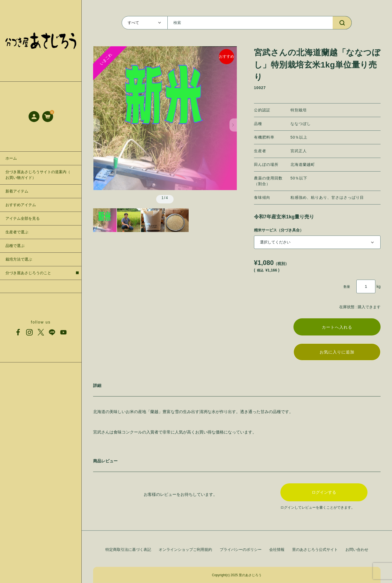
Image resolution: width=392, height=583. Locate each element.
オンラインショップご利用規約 (185, 550)
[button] (97, 125)
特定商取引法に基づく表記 (128, 550)
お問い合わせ (357, 550)
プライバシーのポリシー (241, 550)
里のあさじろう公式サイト (315, 550)
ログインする (324, 494)
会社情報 (277, 550)
